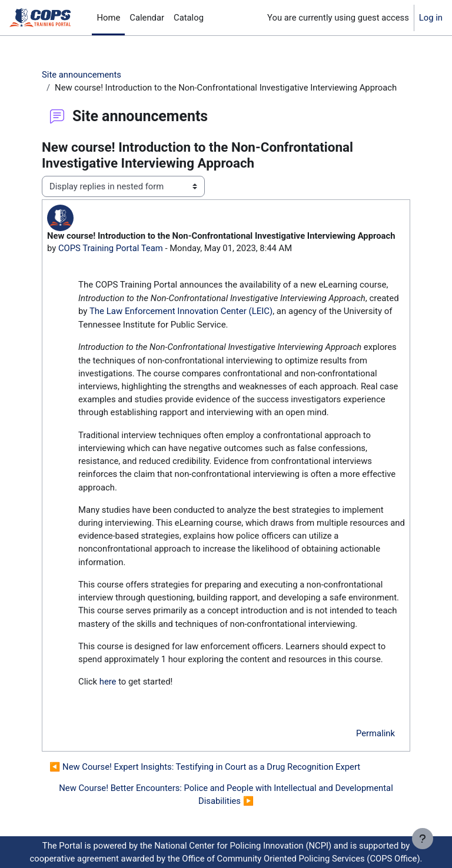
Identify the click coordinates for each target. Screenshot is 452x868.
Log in (431, 18)
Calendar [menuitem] (147, 18)
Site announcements (82, 75)
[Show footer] (423, 839)
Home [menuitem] (108, 18)
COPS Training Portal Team (111, 248)
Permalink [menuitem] (375, 733)
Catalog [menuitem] (189, 18)
